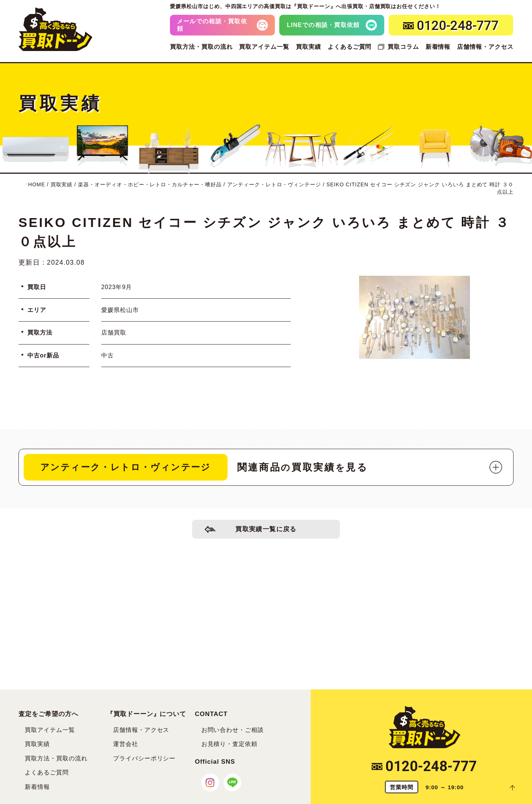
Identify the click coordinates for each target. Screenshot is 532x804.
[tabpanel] (415, 317)
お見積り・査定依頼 (230, 744)
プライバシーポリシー (144, 758)
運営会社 (126, 744)
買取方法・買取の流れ (201, 47)
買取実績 (308, 47)
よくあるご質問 (350, 47)
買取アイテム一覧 (264, 47)
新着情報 (438, 47)
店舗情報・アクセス (485, 47)
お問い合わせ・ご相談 (233, 730)
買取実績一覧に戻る (266, 530)
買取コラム (403, 47)
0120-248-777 (424, 766)
